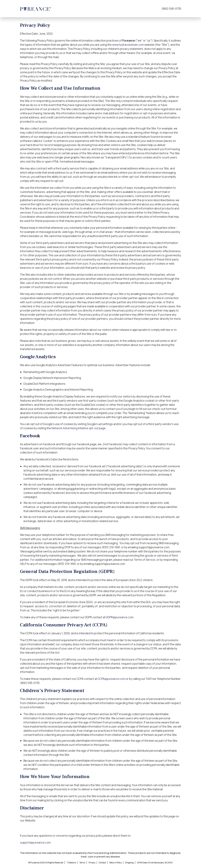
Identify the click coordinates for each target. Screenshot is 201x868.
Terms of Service (145, 560)
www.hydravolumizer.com (128, 45)
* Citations (71, 863)
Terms (82, 863)
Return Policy (116, 863)
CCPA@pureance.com (111, 679)
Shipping (129, 863)
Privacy (92, 863)
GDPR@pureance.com (120, 617)
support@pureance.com (35, 842)
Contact (102, 863)
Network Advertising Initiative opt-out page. (79, 428)
